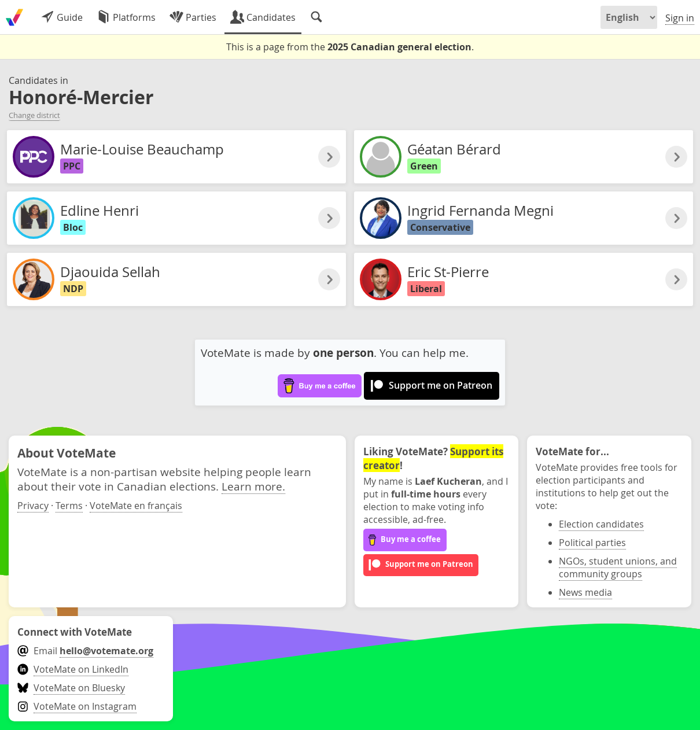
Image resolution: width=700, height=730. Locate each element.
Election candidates (601, 524)
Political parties (592, 543)
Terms (69, 506)
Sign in (680, 18)
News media (585, 592)
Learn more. (253, 486)
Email (85, 651)
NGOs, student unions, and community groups (618, 567)
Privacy (33, 506)
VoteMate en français (136, 506)
